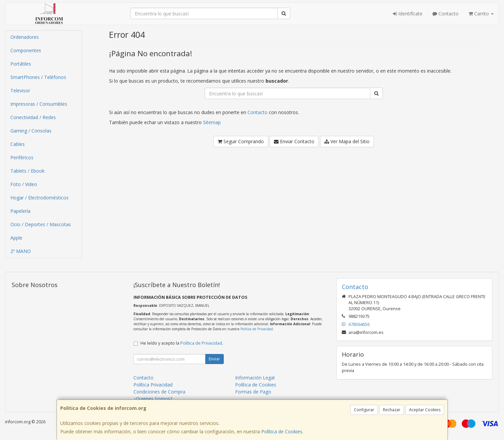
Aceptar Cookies (425, 410)
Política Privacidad (153, 385)
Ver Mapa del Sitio (347, 141)
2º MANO (21, 251)
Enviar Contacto (294, 141)
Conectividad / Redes (33, 117)
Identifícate (408, 14)
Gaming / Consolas (31, 131)
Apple (16, 238)
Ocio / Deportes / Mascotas (41, 224)
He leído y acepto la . (182, 343)
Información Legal (255, 378)
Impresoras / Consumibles (39, 104)
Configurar (364, 410)
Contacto (445, 14)
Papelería (20, 211)
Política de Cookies (282, 431)
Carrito (481, 14)
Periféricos (22, 157)
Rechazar (392, 410)
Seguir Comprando (241, 141)
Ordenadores (25, 37)
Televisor (20, 91)
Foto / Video (24, 184)
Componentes (26, 50)
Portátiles (21, 64)
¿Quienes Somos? (153, 399)
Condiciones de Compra (159, 392)
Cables (18, 144)
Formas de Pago (253, 392)
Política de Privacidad (257, 329)
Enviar (214, 359)
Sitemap (212, 122)
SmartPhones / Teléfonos (38, 77)
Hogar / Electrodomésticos (39, 198)
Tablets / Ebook (27, 171)
